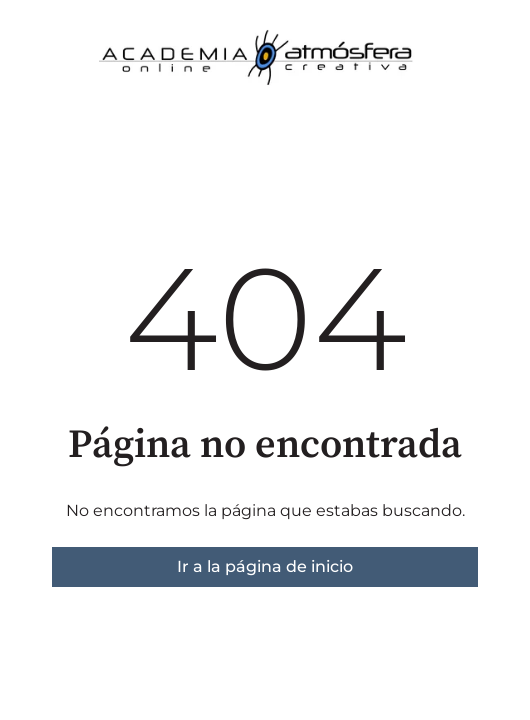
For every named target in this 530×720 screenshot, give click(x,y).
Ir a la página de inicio (265, 566)
